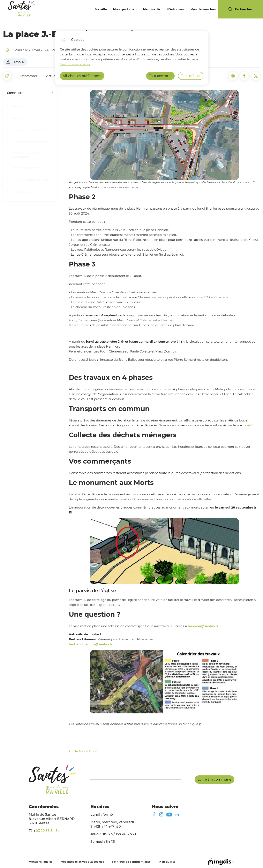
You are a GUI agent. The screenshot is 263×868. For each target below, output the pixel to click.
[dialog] (132, 58)
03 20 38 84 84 (48, 831)
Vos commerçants (27, 168)
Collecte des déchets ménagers (29, 155)
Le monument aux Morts (32, 180)
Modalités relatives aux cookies (82, 862)
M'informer (175, 9)
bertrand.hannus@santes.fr (91, 644)
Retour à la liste (84, 751)
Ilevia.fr (248, 425)
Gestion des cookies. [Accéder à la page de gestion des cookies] (75, 64)
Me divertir (152, 9)
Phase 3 (19, 118)
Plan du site (167, 862)
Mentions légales (41, 862)
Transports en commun (31, 142)
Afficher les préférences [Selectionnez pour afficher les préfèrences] (82, 76)
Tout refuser (191, 76)
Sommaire (30, 93)
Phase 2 (19, 106)
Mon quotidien (125, 9)
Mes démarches (203, 9)
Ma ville (101, 9)
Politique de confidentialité (131, 862)
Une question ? (25, 192)
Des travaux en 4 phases (32, 130)
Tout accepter (160, 76)
